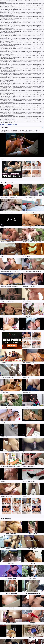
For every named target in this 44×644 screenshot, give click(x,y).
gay (2, 159)
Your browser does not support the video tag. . (22, 145)
